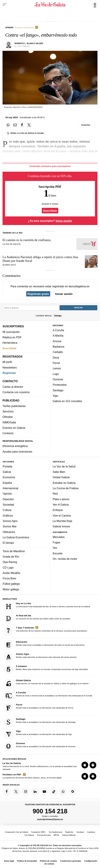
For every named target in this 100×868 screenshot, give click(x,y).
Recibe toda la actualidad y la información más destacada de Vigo (38, 734)
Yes (55, 548)
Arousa (57, 341)
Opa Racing (10, 562)
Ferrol (56, 363)
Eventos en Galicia (14, 428)
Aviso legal (9, 861)
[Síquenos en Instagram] (26, 792)
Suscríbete (50, 211)
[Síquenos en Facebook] (7, 792)
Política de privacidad (27, 861)
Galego (58, 316)
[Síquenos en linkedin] (35, 792)
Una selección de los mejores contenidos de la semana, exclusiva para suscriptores (45, 631)
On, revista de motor (65, 559)
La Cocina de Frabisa (66, 488)
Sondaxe (80, 832)
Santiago (58, 390)
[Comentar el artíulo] (86, 125)
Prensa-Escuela (44, 835)
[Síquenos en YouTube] (44, 792)
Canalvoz (91, 832)
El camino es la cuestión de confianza (27, 240)
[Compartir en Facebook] (22, 125)
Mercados (59, 537)
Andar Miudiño (11, 573)
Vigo (55, 396)
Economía (9, 477)
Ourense (58, 379)
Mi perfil (7, 362)
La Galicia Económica (16, 537)
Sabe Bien (59, 472)
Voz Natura (29, 835)
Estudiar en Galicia (64, 483)
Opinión (7, 494)
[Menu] (5, 5)
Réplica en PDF (12, 337)
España (7, 483)
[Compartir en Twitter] (29, 125)
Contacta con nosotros (16, 392)
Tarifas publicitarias (14, 406)
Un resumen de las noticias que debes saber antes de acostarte (37, 619)
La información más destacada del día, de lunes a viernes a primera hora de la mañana (47, 607)
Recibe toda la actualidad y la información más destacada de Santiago (40, 722)
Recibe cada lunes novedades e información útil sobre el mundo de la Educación (44, 645)
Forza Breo (9, 578)
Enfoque (58, 510)
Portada (7, 466)
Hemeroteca (10, 343)
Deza (56, 358)
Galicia (7, 472)
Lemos (57, 368)
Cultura (7, 510)
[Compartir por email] (15, 125)
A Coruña (58, 330)
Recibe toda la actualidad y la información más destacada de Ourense (40, 747)
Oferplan (8, 417)
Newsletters (10, 367)
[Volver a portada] (50, 5)
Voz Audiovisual (55, 832)
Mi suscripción (11, 332)
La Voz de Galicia (12, 244)
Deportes (8, 499)
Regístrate (9, 373)
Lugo (56, 374)
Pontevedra (60, 385)
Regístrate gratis (38, 294)
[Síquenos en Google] (73, 792)
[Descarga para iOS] (85, 765)
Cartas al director (13, 387)
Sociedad (8, 505)
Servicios (8, 411)
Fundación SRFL (38, 832)
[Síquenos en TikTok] (54, 792)
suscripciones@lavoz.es (50, 819)
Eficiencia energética (15, 446)
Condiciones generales (71, 861)
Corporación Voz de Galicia (16, 832)
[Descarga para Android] (93, 765)
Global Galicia (61, 477)
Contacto (8, 433)
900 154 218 (50, 811)
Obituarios (9, 532)
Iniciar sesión (64, 294)
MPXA (56, 835)
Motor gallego (11, 589)
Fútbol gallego (11, 584)
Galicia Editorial (69, 835)
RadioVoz (69, 832)
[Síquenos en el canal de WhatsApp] (63, 792)
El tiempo (8, 543)
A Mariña (58, 336)
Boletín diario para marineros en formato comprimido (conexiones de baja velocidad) (46, 669)
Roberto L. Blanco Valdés (29, 43)
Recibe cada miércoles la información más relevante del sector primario (40, 657)
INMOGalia (9, 422)
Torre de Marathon (14, 551)
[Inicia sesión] (94, 5)
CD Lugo (8, 568)
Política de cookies (49, 861)
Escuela (57, 553)
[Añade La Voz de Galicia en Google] (25, 133)
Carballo (58, 352)
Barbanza (59, 347)
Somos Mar (10, 526)
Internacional (10, 488)
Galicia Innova (61, 526)
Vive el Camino (62, 516)
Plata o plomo (61, 499)
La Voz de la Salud (64, 466)
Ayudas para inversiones (17, 452)
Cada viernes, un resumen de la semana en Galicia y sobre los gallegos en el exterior (46, 684)
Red (55, 494)
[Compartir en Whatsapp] (8, 125)
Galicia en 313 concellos (67, 401)
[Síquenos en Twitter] (16, 792)
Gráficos (8, 516)
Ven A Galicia (61, 505)
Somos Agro (10, 521)
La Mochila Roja (62, 521)
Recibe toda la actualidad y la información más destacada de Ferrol (39, 708)
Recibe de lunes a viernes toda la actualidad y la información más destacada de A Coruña (48, 696)
